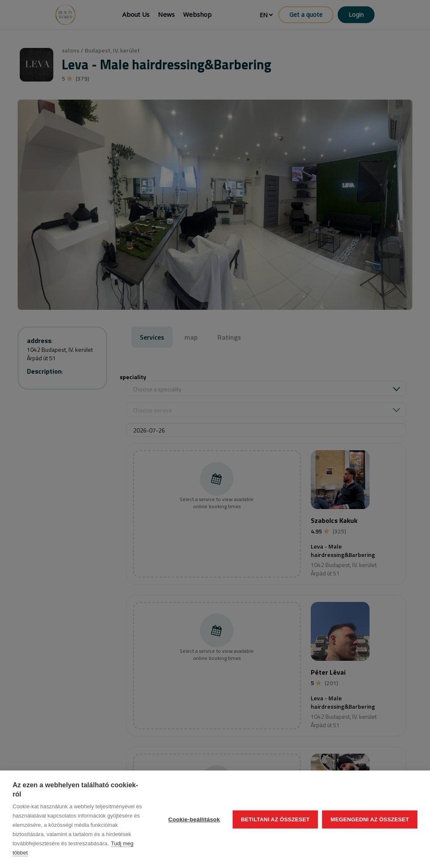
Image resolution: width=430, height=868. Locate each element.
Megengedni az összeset (370, 819)
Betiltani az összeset (275, 819)
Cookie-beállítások (194, 819)
